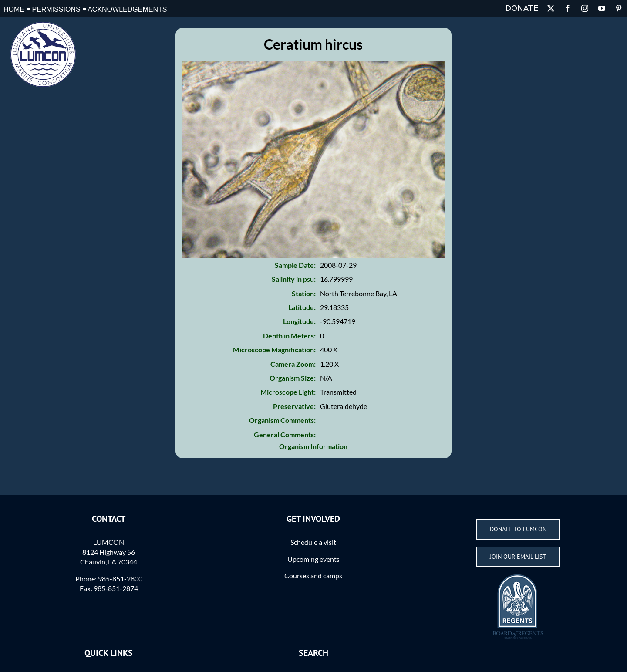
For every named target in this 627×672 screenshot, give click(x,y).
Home (14, 9)
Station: (304, 293)
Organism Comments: (282, 420)
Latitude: (302, 307)
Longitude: (299, 321)
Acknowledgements (127, 9)
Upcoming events (313, 559)
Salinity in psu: (294, 279)
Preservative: (294, 406)
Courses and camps (313, 576)
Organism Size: (293, 378)
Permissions (56, 9)
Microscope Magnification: (274, 350)
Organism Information (313, 446)
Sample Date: (295, 265)
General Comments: (285, 434)
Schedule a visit (313, 542)
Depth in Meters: (289, 336)
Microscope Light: (288, 392)
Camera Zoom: (293, 364)
